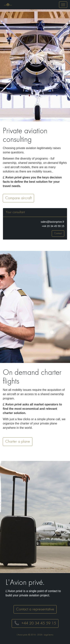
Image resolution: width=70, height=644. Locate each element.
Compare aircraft (18, 198)
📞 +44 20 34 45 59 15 (35, 623)
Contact (58, 233)
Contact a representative (35, 609)
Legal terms (49, 635)
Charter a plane (18, 442)
